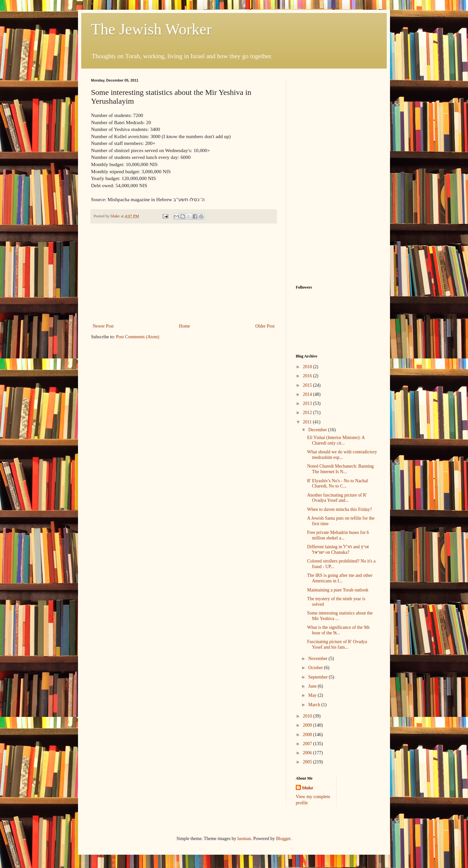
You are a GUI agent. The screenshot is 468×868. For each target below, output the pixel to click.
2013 (308, 403)
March (315, 705)
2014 (308, 394)
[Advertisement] (184, 273)
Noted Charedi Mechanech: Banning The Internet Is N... (340, 469)
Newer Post (103, 326)
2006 (308, 753)
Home (185, 326)
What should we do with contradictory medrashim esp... (342, 455)
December (318, 430)
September (318, 677)
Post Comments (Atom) (138, 337)
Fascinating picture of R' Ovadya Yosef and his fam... (337, 644)
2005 (308, 762)
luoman (244, 839)
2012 (308, 413)
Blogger (283, 839)
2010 (308, 716)
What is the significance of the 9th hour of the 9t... (338, 630)
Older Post (265, 326)
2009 (308, 725)
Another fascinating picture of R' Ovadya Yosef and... (337, 498)
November (318, 659)
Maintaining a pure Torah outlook (338, 590)
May (313, 695)
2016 (308, 376)
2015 (308, 385)
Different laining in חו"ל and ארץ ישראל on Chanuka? (338, 550)
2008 (308, 735)
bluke (308, 788)
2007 (308, 744)
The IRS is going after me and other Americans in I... (340, 578)
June (313, 686)
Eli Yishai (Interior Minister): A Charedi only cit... (336, 440)
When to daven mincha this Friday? (339, 509)
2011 (308, 422)
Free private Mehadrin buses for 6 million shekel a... (338, 535)
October (316, 668)
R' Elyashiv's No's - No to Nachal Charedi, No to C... (338, 484)
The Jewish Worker (151, 29)
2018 (308, 367)
